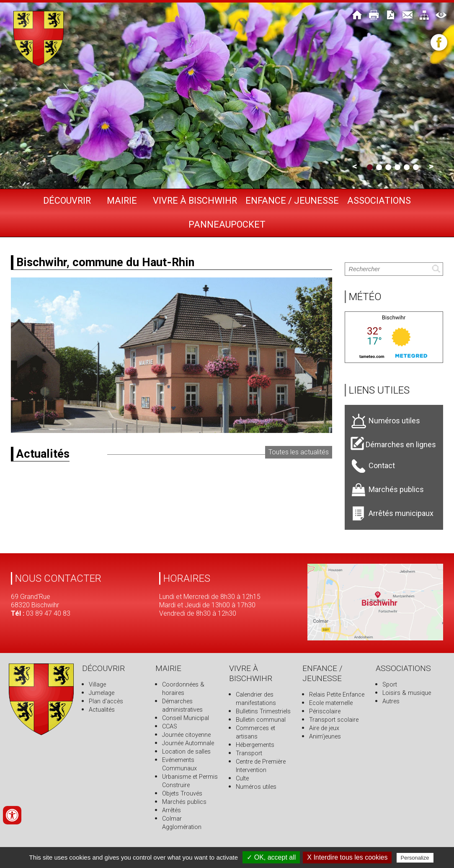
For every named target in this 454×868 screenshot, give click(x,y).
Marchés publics (184, 802)
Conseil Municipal (186, 718)
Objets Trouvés (182, 794)
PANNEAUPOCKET (227, 224)
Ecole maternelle (331, 703)
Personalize (415, 858)
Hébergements (255, 745)
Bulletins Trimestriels (263, 711)
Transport (249, 753)
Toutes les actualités (299, 452)
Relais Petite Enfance (337, 695)
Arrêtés (172, 810)
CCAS (170, 727)
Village (97, 685)
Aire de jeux (324, 728)
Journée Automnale (188, 743)
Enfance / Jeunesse (292, 201)
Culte (242, 779)
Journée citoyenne (186, 735)
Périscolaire (325, 711)
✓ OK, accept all (271, 857)
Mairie (122, 201)
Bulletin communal (261, 720)
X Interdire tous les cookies (347, 857)
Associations (379, 201)
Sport (390, 685)
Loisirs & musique (407, 693)
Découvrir (67, 201)
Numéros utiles (256, 787)
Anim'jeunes (325, 737)
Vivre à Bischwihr (195, 201)
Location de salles (186, 752)
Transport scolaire (334, 720)
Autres (391, 701)
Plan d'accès (106, 701)
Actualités (102, 710)
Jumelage (102, 693)
